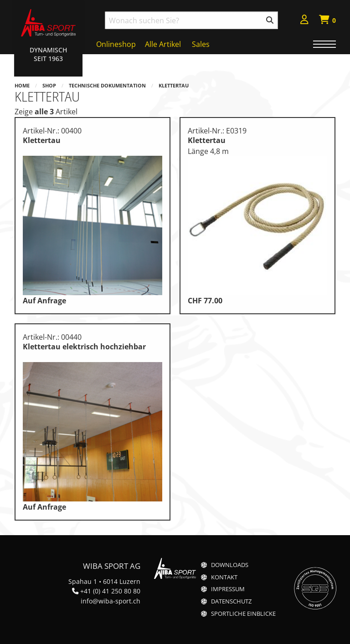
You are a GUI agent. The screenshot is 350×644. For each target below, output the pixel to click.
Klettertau (174, 85)
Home (22, 85)
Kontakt (224, 577)
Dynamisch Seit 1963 (48, 54)
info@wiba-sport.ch (111, 601)
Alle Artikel (163, 44)
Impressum (228, 589)
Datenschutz (231, 601)
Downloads (230, 565)
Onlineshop (116, 44)
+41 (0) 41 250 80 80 (110, 591)
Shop (49, 85)
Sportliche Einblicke (243, 614)
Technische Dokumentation (107, 85)
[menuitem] (304, 21)
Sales (201, 44)
